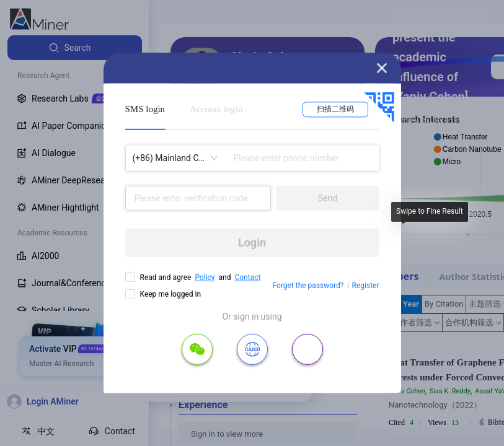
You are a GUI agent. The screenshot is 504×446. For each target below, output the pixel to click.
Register (366, 286)
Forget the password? (308, 286)
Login (252, 243)
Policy (205, 278)
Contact (247, 278)
